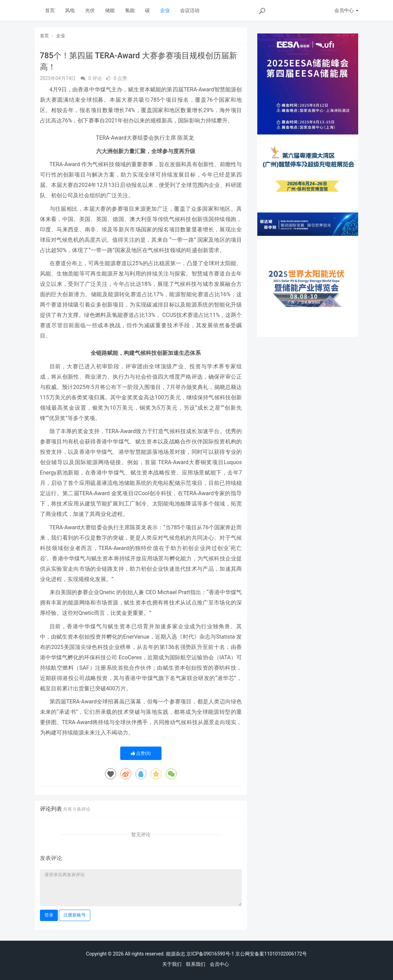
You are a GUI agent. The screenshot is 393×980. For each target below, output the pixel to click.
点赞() (141, 753)
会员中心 (219, 964)
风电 (70, 10)
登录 (49, 915)
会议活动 (190, 10)
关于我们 (172, 964)
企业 (165, 10)
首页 (50, 10)
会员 (346, 10)
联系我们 (196, 964)
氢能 (130, 10)
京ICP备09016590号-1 (210, 954)
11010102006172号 (286, 954)
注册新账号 (75, 915)
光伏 (90, 10)
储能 (110, 10)
